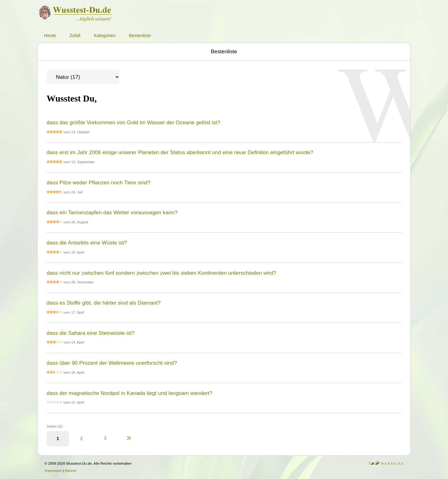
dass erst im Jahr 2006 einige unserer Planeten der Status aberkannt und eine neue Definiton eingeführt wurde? (180, 152)
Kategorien (105, 36)
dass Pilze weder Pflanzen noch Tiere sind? (99, 183)
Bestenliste (140, 36)
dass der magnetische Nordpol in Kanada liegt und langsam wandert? (130, 393)
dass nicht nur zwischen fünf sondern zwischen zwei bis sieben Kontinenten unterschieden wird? (161, 273)
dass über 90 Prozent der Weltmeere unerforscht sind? (112, 363)
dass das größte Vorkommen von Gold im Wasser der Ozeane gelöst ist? (133, 122)
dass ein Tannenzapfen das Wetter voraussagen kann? (112, 212)
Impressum (53, 471)
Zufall (75, 36)
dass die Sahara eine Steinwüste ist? (91, 333)
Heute (50, 36)
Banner (71, 471)
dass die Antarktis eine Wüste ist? (87, 243)
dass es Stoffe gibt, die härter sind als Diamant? (104, 303)
